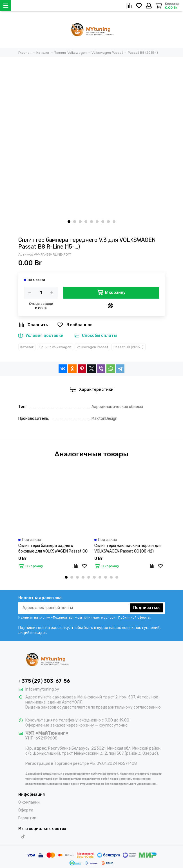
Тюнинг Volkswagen (55, 347)
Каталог (27, 347)
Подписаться (147, 608)
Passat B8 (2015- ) (129, 347)
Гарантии (27, 818)
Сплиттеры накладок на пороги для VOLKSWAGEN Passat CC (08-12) (128, 548)
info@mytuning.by (42, 689)
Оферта (26, 810)
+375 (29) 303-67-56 (44, 681)
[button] (69, 222)
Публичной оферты (134, 617)
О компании (29, 802)
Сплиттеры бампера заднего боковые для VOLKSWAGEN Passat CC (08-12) (53, 549)
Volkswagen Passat (92, 347)
